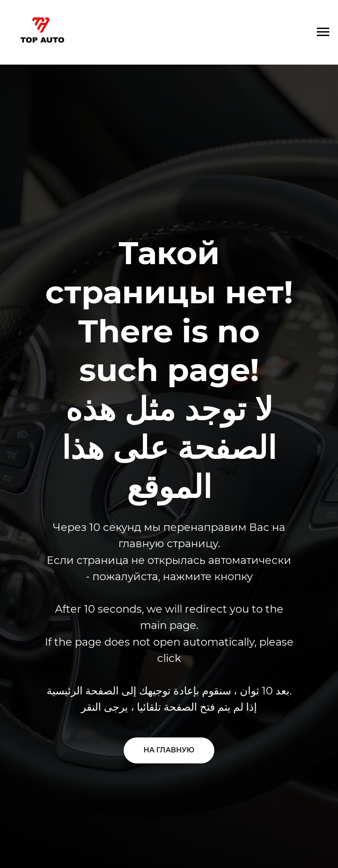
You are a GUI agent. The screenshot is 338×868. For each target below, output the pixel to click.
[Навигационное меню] (323, 32)
